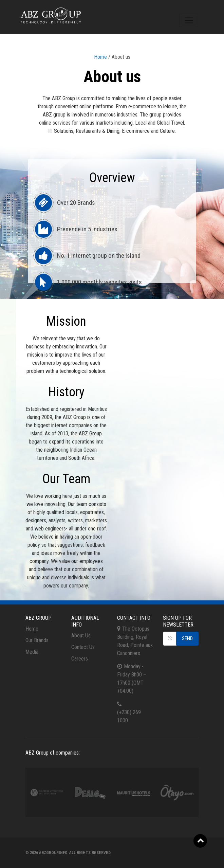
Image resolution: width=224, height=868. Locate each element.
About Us (81, 636)
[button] (200, 841)
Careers (80, 659)
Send (187, 638)
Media (32, 652)
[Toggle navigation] (189, 20)
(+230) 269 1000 (129, 716)
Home (100, 57)
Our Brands (37, 640)
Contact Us (83, 647)
